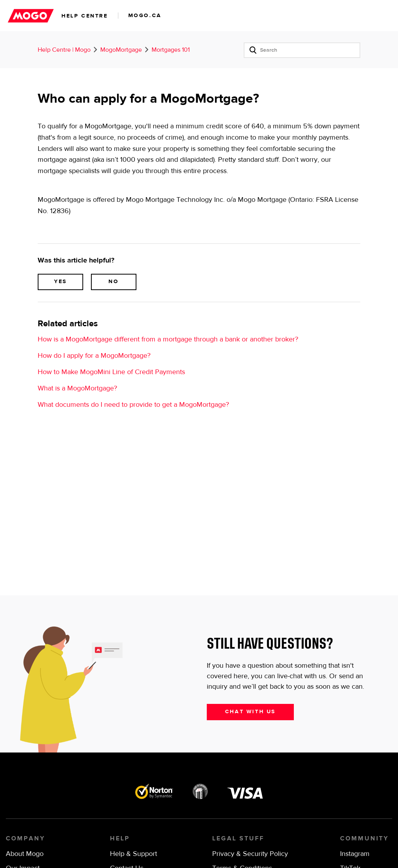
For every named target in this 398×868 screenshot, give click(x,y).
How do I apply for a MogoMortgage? (94, 356)
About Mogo (25, 854)
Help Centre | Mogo (64, 50)
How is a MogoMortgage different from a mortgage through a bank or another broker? (168, 339)
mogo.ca (145, 16)
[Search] (302, 50)
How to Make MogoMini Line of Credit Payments (111, 372)
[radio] (60, 282)
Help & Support (134, 854)
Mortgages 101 (171, 50)
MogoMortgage (121, 50)
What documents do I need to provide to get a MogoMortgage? (133, 405)
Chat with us (250, 712)
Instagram (355, 854)
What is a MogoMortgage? (77, 388)
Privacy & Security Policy (250, 854)
